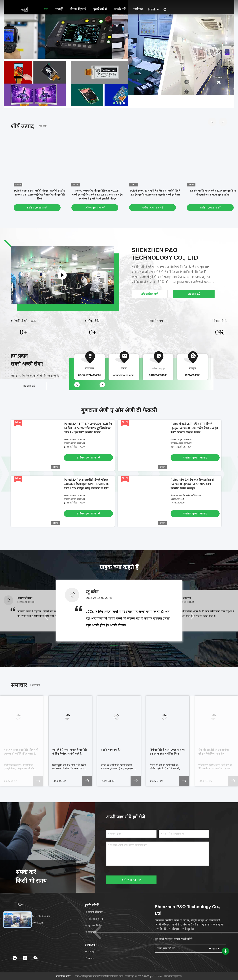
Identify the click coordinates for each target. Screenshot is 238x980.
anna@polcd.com (124, 375)
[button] (212, 122)
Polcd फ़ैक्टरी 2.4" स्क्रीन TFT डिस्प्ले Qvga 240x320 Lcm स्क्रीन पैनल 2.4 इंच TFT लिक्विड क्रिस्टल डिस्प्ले (194, 428)
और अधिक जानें (150, 294)
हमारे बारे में (100, 9)
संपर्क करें (120, 9)
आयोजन (138, 9)
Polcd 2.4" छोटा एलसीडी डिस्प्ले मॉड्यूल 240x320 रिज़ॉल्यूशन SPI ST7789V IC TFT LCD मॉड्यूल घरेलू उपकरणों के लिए (87, 484)
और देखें (41, 126)
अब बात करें (29, 386)
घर (46, 9)
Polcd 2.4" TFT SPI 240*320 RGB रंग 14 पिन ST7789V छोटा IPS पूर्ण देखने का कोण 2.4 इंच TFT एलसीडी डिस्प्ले (88, 428)
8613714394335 (158, 375)
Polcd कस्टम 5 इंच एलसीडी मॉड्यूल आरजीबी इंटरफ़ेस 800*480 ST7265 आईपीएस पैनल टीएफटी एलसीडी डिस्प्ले (40, 195)
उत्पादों (59, 9)
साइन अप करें (216, 949)
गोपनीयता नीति (63, 976)
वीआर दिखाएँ (78, 9)
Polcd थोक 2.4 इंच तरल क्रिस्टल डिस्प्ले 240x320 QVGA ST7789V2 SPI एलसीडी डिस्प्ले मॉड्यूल (192, 484)
